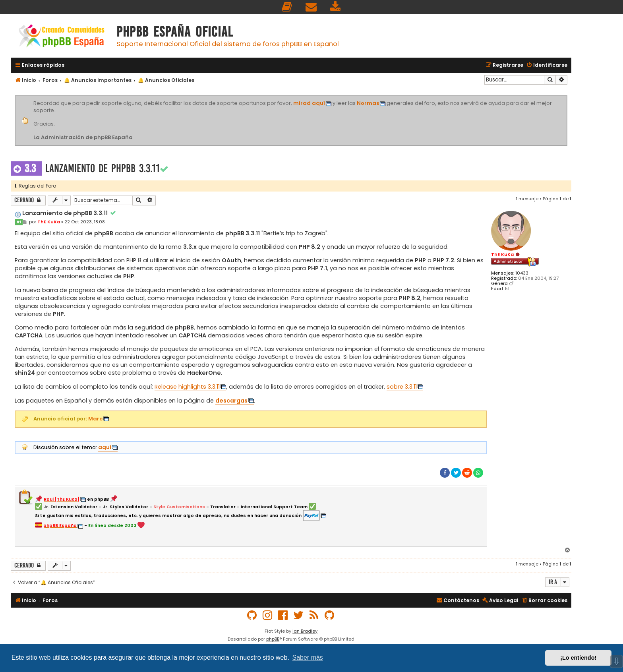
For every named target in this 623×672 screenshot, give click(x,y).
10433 (522, 273)
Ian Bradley (305, 631)
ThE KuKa (502, 254)
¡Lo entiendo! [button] (578, 658)
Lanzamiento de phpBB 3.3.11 (103, 168)
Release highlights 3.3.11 (187, 387)
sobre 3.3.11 (402, 387)
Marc (95, 419)
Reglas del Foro (35, 186)
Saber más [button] (308, 657)
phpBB (273, 639)
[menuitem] (287, 7)
